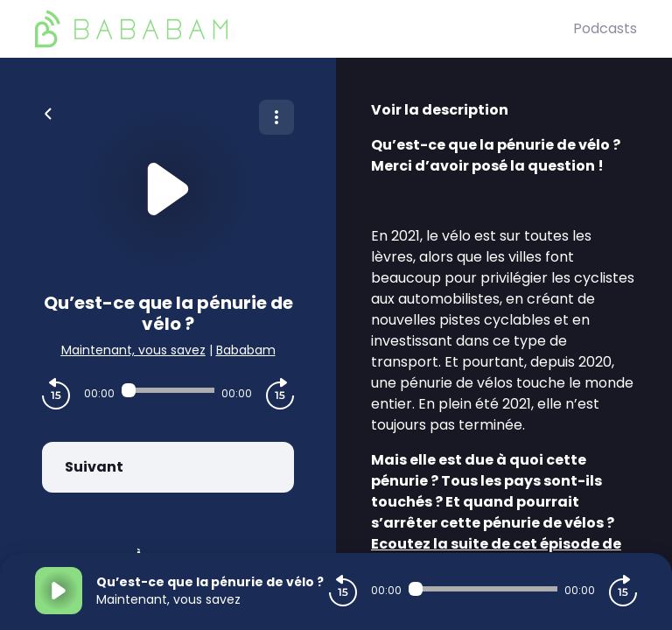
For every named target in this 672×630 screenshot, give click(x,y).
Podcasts (605, 28)
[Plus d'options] (276, 117)
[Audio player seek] (168, 390)
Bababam (246, 350)
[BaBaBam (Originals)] (304, 29)
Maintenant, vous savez (133, 350)
